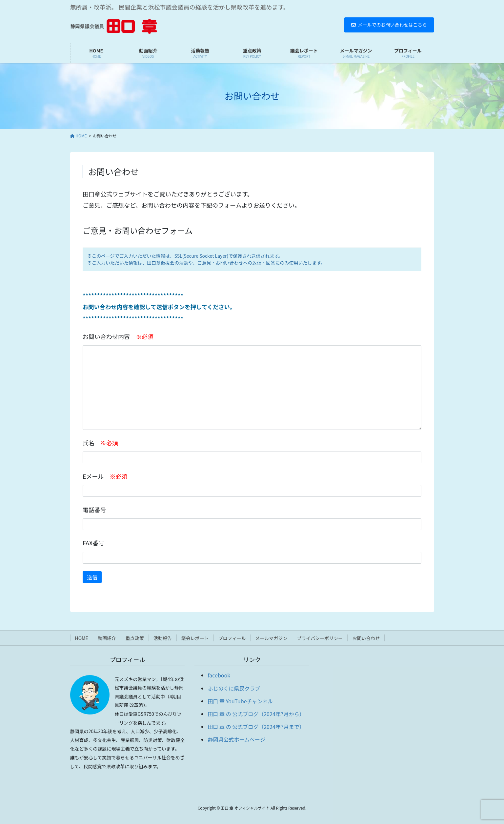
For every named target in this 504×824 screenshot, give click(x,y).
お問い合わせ (366, 638)
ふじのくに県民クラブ (234, 688)
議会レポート (195, 638)
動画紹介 (107, 638)
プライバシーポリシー (320, 638)
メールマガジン (271, 638)
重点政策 (135, 638)
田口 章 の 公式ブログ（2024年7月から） (256, 714)
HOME (82, 638)
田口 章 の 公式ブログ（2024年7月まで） (256, 727)
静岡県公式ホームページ (236, 739)
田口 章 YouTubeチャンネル (240, 701)
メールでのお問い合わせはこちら (389, 25)
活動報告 (163, 638)
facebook (219, 675)
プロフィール (232, 638)
